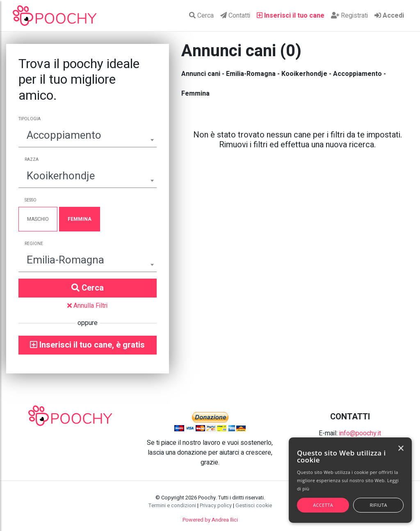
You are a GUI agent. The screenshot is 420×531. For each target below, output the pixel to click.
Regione (34, 244)
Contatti (235, 16)
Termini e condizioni (172, 506)
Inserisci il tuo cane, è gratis (87, 345)
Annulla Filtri (87, 306)
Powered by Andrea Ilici (210, 520)
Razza (32, 160)
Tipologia (30, 119)
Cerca (201, 16)
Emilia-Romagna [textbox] (65, 260)
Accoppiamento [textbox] (64, 135)
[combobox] (88, 136)
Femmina (80, 219)
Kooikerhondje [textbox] (61, 176)
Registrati (349, 16)
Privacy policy (216, 506)
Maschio (38, 219)
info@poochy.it (360, 433)
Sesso (31, 200)
